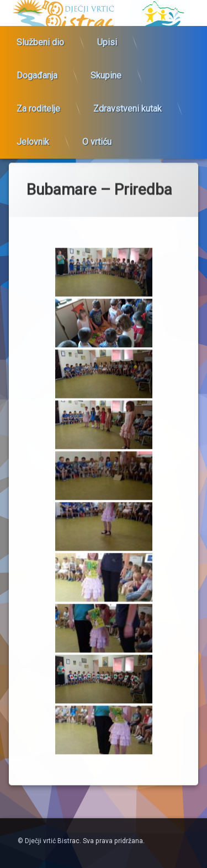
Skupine (106, 67)
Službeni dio (40, 33)
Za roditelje (38, 100)
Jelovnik (33, 133)
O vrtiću (97, 133)
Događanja (37, 67)
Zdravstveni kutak (128, 100)
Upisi (107, 33)
